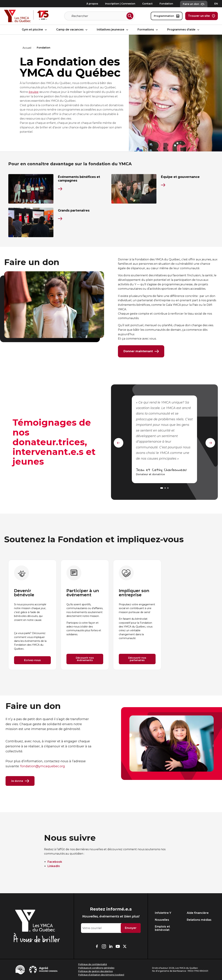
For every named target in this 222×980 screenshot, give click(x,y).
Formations (148, 30)
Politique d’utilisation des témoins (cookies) (101, 975)
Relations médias (199, 920)
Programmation (167, 16)
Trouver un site (202, 16)
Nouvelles (162, 920)
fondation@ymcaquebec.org (43, 767)
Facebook (55, 862)
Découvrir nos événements (85, 660)
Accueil (27, 48)
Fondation (166, 4)
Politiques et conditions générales (96, 968)
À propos (92, 4)
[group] (32, 615)
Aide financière (198, 913)
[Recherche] (98, 16)
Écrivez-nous (32, 661)
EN (216, 4)
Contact (147, 4)
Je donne (20, 781)
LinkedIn (54, 867)
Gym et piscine (35, 30)
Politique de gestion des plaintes (95, 971)
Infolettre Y (163, 913)
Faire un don (194, 4)
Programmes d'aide (184, 30)
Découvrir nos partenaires (137, 660)
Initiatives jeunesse (113, 30)
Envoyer (131, 928)
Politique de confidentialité (93, 964)
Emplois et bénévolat (162, 928)
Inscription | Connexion (120, 4)
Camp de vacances (72, 30)
